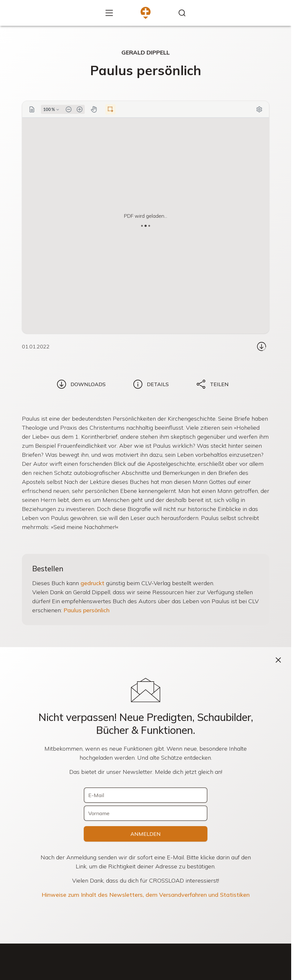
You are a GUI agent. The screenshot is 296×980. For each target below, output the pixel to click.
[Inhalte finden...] (182, 13)
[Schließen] (278, 660)
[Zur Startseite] (146, 13)
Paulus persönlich (86, 610)
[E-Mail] (146, 795)
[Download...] (262, 346)
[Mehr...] (109, 13)
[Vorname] (146, 813)
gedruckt (92, 583)
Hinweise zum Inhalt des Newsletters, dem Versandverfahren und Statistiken (146, 895)
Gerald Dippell (146, 52)
